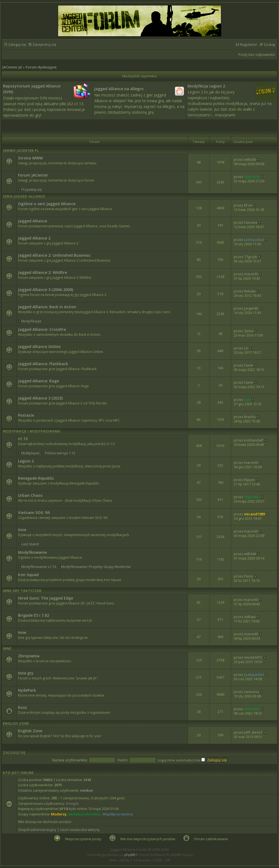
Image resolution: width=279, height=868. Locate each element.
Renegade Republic (36, 478)
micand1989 (254, 514)
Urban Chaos (30, 495)
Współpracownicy (118, 814)
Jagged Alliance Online (39, 347)
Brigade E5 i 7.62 (34, 615)
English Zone (16, 723)
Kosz (22, 707)
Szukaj (269, 44)
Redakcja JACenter (84, 814)
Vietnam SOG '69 (34, 512)
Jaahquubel (254, 240)
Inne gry (26, 673)
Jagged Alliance (33, 221)
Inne (22, 530)
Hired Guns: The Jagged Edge (46, 598)
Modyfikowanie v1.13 (39, 567)
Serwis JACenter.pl (21, 151)
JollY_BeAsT (253, 732)
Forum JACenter (33, 175)
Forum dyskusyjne (41, 67)
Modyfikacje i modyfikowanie (32, 431)
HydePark (27, 690)
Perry (249, 576)
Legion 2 (26, 461)
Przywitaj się (31, 189)
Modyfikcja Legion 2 (206, 86)
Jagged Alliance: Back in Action (47, 307)
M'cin (248, 205)
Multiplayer (31, 453)
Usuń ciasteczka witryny (80, 830)
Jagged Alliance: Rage (38, 381)
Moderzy (59, 814)
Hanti (248, 365)
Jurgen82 (251, 308)
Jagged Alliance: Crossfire (42, 329)
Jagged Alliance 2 (34, 238)
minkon (87, 790)
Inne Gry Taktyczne (22, 591)
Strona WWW (30, 158)
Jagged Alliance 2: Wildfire (43, 272)
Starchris (252, 177)
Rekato (250, 291)
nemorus (252, 692)
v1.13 (23, 439)
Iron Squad (28, 575)
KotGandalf (254, 440)
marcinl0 (251, 274)
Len (247, 400)
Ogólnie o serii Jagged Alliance (47, 204)
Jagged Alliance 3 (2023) (40, 398)
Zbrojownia (29, 656)
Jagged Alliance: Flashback (43, 364)
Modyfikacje (31, 321)
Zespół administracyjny (37, 830)
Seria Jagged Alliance (24, 196)
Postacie (26, 415)
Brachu (250, 417)
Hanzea (251, 222)
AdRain (250, 617)
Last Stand (30, 544)
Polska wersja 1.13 (60, 453)
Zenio (249, 331)
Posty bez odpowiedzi (257, 55)
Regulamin (248, 44)
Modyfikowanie (32, 552)
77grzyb (251, 257)
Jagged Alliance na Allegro (119, 89)
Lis (246, 348)
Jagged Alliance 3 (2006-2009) (46, 290)
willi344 (250, 159)
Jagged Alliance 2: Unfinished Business (54, 255)
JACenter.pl (12, 67)
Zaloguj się (17, 44)
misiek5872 (253, 657)
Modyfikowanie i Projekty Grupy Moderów (96, 567)
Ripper (250, 480)
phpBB (130, 855)
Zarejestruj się (44, 44)
